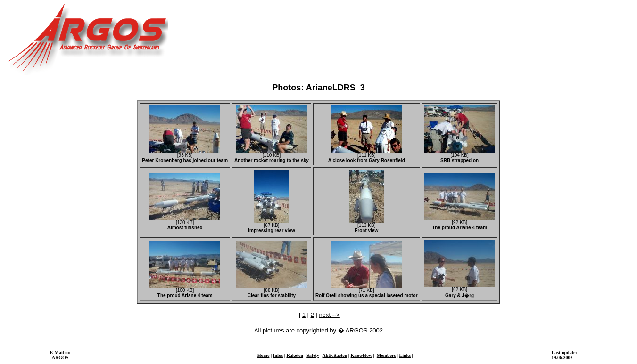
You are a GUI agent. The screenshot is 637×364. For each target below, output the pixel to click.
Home (264, 355)
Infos (278, 355)
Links (405, 355)
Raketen (295, 355)
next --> (329, 315)
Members (386, 355)
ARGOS (60, 358)
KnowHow (362, 355)
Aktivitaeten (335, 355)
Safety (313, 355)
